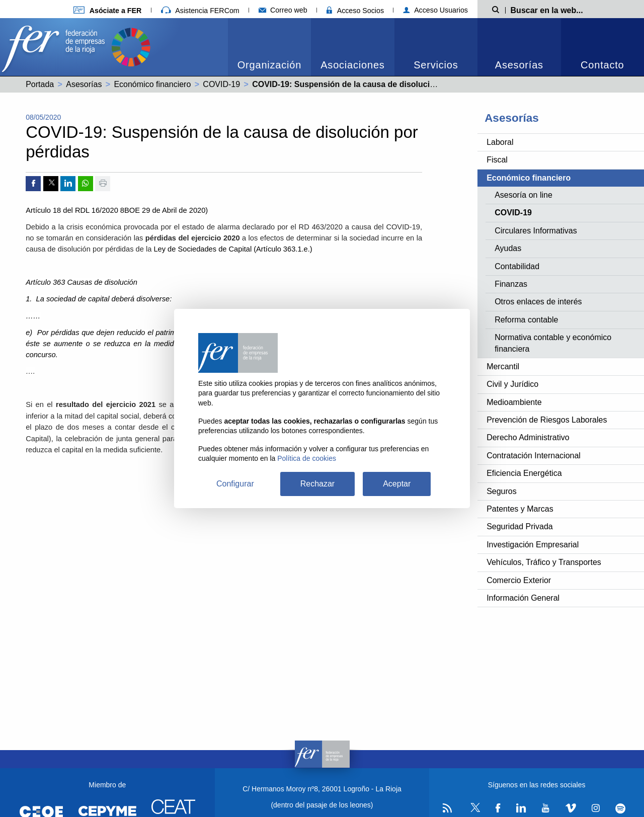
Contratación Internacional (534, 456)
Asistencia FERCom (200, 11)
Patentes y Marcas (520, 509)
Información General (523, 598)
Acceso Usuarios (435, 10)
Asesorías (519, 65)
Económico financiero (152, 84)
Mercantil (503, 366)
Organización (269, 65)
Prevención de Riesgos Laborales (547, 420)
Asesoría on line (524, 195)
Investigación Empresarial (533, 545)
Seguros (502, 491)
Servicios (436, 65)
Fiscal (497, 160)
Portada (40, 84)
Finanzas (511, 284)
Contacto (602, 65)
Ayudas (508, 248)
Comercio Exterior (519, 580)
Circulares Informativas (536, 231)
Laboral (500, 142)
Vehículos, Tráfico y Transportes (544, 562)
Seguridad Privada (520, 526)
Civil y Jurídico (512, 384)
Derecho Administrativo (528, 437)
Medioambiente (514, 402)
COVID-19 (221, 84)
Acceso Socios (355, 11)
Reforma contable (526, 320)
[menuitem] (269, 47)
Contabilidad (517, 266)
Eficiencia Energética (524, 473)
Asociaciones (352, 65)
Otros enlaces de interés (538, 302)
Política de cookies (307, 458)
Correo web (283, 10)
